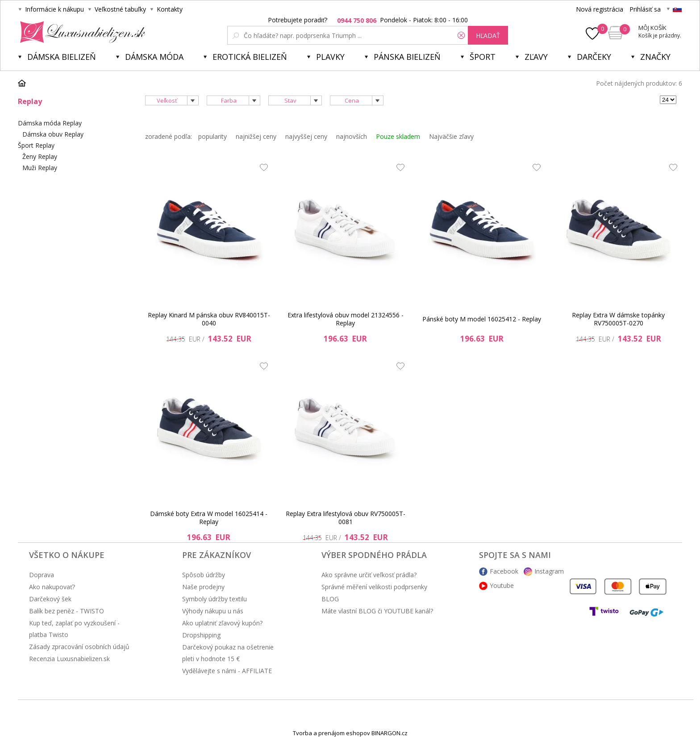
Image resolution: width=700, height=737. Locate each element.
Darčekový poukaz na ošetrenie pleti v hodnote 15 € (228, 653)
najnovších (352, 136)
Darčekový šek (50, 599)
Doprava (42, 575)
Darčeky (594, 57)
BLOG (330, 599)
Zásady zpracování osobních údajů (79, 647)
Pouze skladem (398, 136)
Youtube (502, 585)
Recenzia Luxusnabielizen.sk (69, 659)
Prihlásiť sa (645, 9)
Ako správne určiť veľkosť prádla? (369, 575)
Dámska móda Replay (50, 123)
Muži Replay (40, 168)
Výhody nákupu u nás (213, 611)
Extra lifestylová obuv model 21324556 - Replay (346, 319)
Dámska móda (154, 57)
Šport (483, 57)
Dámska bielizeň (62, 57)
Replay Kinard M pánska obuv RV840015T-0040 (209, 319)
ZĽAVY (536, 57)
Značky (655, 57)
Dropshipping (201, 635)
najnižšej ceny (256, 136)
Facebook (504, 571)
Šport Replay (36, 145)
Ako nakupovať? (52, 587)
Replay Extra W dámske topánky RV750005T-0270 (618, 319)
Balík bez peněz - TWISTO (67, 611)
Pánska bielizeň (407, 57)
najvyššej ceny (306, 136)
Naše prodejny (203, 587)
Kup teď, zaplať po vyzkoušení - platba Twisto (74, 629)
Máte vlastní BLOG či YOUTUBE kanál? (377, 611)
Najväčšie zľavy (451, 136)
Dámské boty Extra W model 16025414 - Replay (209, 518)
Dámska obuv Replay (53, 134)
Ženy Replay (40, 156)
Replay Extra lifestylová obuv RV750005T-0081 (346, 518)
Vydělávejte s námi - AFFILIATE (227, 671)
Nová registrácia (600, 9)
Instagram (549, 571)
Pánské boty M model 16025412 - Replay (482, 319)
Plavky (330, 57)
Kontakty (170, 9)
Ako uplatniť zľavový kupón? (222, 623)
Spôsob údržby (204, 575)
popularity (212, 136)
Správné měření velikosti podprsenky (374, 587)
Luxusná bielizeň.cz (81, 32)
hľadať (488, 35)
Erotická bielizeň (250, 57)
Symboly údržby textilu (215, 599)
